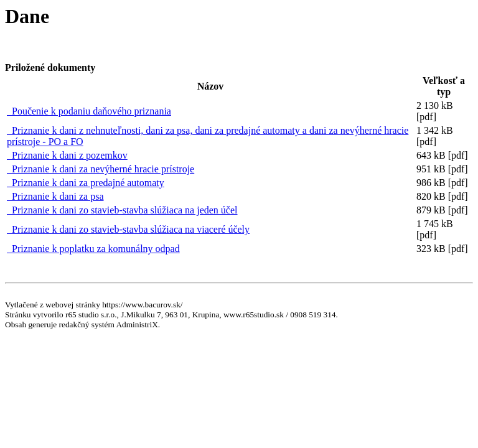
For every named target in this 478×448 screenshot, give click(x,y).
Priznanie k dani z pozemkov (67, 155)
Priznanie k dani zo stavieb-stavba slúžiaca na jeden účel (122, 210)
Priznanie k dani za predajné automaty (86, 183)
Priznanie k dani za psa (55, 196)
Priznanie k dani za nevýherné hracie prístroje (101, 169)
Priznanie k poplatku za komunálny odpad (93, 249)
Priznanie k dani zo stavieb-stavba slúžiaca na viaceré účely (128, 229)
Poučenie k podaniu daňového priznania (89, 111)
